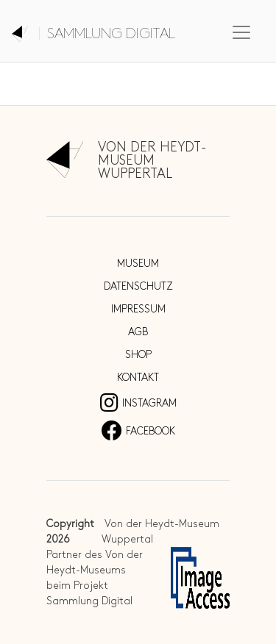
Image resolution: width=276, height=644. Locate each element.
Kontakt (138, 378)
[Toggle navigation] (241, 32)
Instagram (138, 403)
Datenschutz (138, 286)
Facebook (138, 431)
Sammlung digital (111, 34)
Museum (138, 264)
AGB (138, 332)
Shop (138, 355)
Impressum (138, 309)
